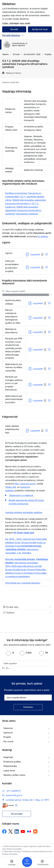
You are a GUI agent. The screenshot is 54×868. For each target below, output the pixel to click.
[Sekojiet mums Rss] (35, 831)
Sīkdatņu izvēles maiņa (14, 775)
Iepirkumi (8, 733)
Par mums (8, 741)
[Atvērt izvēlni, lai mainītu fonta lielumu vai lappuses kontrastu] (42, 863)
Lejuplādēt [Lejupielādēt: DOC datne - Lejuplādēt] (35, 254)
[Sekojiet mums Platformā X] (11, 831)
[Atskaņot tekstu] (14, 73)
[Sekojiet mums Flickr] (29, 831)
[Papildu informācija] (47, 254)
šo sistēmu (43, 236)
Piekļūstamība (10, 766)
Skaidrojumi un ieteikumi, (21, 495)
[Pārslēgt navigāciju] (27, 862)
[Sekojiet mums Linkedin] (17, 831)
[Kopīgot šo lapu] (27, 613)
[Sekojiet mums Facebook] (4, 831)
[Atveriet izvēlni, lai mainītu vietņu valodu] (12, 863)
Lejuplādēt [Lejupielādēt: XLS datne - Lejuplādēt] (38, 318)
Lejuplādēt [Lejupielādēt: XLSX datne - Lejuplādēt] (38, 332)
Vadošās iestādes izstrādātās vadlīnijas (24, 512)
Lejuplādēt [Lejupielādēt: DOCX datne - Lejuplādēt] (38, 303)
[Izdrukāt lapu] (27, 607)
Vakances (8, 728)
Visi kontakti (17, 814)
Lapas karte (9, 771)
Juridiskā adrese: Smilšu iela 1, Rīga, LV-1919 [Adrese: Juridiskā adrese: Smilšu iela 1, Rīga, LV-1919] (27, 800)
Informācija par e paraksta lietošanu (23, 583)
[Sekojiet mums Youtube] (23, 831)
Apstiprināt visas (40, 29)
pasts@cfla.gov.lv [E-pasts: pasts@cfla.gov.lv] (14, 795)
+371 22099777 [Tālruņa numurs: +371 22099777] (13, 791)
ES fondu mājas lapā (24, 533)
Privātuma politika (12, 762)
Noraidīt (14, 29)
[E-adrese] (8, 805)
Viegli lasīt (8, 757)
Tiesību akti (11, 487)
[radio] (10, 653)
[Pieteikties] (28, 707)
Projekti (7, 737)
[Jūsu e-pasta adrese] (28, 698)
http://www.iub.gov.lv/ (25, 484)
